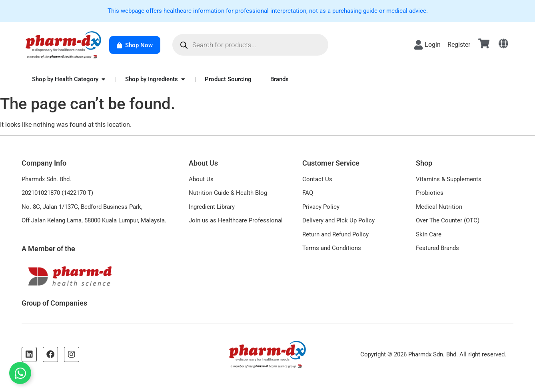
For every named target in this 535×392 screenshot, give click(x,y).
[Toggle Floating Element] (20, 373)
